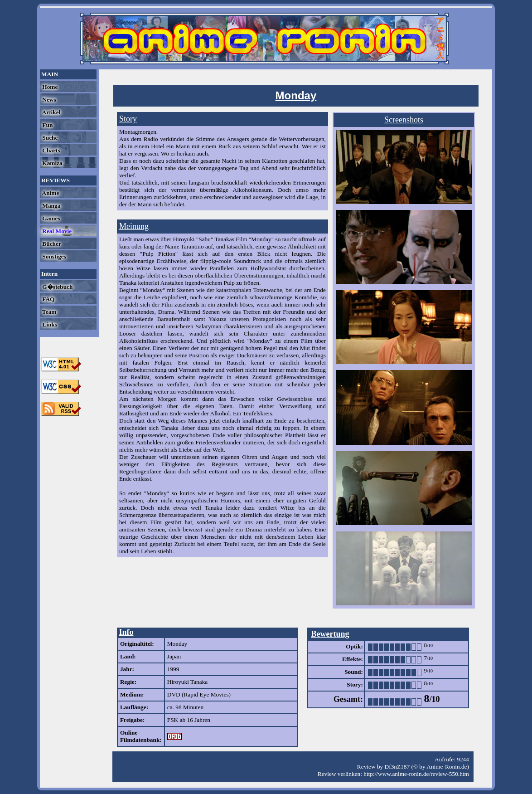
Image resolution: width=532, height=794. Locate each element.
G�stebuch (57, 287)
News (48, 100)
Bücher (51, 244)
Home (49, 87)
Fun (47, 125)
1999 (173, 669)
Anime (50, 193)
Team (48, 312)
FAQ (48, 299)
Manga (51, 206)
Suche (49, 138)
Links (49, 324)
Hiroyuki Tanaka (188, 682)
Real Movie (56, 231)
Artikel (51, 112)
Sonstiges (53, 256)
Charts (51, 150)
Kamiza (52, 163)
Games (51, 218)
